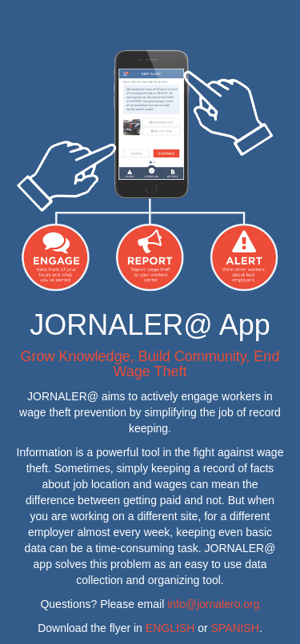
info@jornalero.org (213, 604)
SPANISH (235, 628)
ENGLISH (170, 628)
